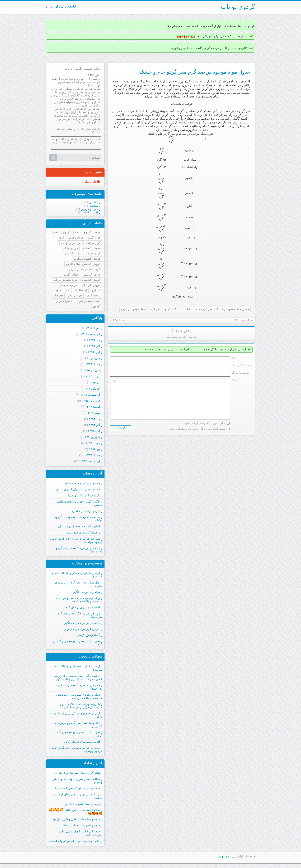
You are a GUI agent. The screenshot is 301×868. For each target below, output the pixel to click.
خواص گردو (71, 274)
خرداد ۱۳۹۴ (93, 455)
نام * (235, 358)
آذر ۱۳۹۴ (94, 425)
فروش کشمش (91, 280)
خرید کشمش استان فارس (84, 269)
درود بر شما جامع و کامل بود (82, 804)
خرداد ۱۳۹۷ (93, 328)
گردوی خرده (70, 285)
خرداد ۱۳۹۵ (93, 388)
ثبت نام (191, 349)
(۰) (174, 331)
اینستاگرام (81, 290)
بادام (80, 253)
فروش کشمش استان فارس (83, 264)
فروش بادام (71, 248)
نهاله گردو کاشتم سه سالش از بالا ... (78, 773)
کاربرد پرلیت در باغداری (85, 511)
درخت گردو (93, 295)
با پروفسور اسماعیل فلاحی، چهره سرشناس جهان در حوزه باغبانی (80, 706)
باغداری (96, 290)
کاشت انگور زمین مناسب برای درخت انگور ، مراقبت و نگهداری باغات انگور (78, 677)
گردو (61, 237)
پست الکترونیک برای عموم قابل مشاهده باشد (197, 429)
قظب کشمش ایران (89, 301)
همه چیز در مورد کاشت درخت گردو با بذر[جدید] (78, 550)
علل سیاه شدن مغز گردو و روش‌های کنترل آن (79, 724)
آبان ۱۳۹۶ (94, 352)
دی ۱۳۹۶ (94, 340)
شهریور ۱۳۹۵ (92, 370)
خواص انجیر (75, 295)
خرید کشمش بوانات (66, 280)
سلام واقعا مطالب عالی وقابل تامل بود (76, 819)
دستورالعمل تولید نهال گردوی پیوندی (78, 489)
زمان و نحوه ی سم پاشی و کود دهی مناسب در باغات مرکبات (79, 600)
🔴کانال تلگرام (91, 182)
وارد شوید (151, 349)
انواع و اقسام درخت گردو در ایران (79, 526)
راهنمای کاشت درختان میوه (83, 532)
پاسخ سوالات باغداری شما (84, 495)
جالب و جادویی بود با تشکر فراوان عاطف (75, 841)
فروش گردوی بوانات (88, 232)
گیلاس (97, 306)
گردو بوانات (93, 243)
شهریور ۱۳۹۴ (92, 437)
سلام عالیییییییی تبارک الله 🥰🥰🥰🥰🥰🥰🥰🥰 (75, 812)
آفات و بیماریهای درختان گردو (82, 607)
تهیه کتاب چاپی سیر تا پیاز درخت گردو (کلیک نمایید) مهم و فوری (212, 48)
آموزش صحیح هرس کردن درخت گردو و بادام (77, 715)
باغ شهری (224, 856)
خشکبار (58, 295)
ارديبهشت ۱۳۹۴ (90, 461)
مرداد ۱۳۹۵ (93, 376)
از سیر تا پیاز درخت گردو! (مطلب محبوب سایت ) (76, 668)
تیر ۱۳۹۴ (94, 449)
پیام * (235, 380)
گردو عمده (94, 253)
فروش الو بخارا (91, 285)
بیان (199, 349)
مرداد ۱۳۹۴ (93, 443)
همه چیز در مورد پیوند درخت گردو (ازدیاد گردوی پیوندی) (76, 540)
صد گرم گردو (173, 309)
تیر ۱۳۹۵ (94, 382)
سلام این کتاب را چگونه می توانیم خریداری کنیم (80, 833)
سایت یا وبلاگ (240, 373)
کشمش (68, 253)
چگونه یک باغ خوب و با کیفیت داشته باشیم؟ (79, 503)
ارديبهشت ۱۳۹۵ (90, 395)
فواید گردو (94, 237)
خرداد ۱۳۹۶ (93, 364)
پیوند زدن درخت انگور (87, 592)
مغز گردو (155, 309)
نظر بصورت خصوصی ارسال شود (205, 423)
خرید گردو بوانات (71, 243)
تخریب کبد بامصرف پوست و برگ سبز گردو (78, 734)
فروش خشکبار (91, 248)
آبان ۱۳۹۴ (94, 431)
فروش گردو (76, 237)
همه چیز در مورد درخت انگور (82, 483)
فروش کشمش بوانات (87, 259)
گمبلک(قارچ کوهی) (88, 635)
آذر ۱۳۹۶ (94, 346)
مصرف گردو (64, 301)
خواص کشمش (92, 274)
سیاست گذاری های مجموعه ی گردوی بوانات (78, 519)
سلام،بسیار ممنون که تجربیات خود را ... (76, 788)
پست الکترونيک (241, 365)
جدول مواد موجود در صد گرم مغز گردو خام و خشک (195, 72)
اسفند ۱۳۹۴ (93, 407)
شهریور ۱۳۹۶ (92, 358)
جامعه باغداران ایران (61, 6)
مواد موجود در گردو (133, 309)
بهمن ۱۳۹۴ (93, 413)
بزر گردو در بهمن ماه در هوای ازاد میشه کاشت (77, 796)
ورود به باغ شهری (186, 36)
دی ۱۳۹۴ (94, 419)
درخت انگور (63, 290)
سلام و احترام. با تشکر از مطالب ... (78, 825)
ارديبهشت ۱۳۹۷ (90, 334)
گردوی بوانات (238, 7)
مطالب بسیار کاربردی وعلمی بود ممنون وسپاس (77, 781)
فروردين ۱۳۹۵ (91, 401)
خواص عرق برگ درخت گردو (82, 629)
